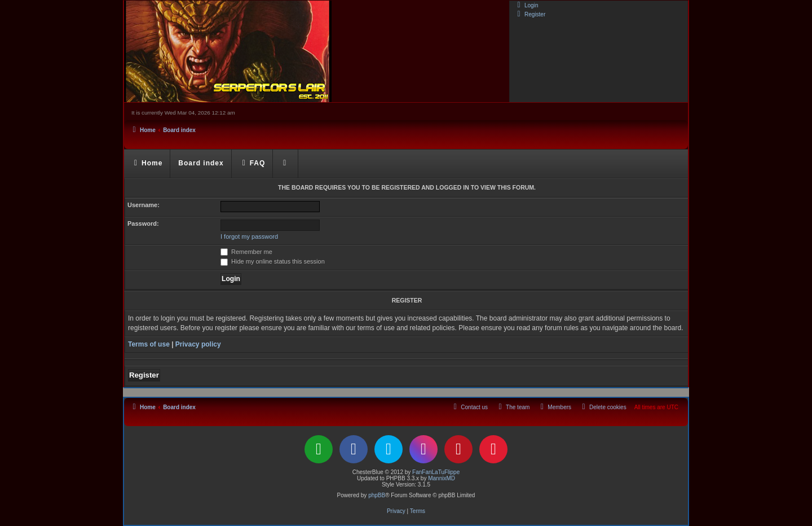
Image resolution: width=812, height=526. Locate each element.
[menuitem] (526, 5)
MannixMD (442, 478)
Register (144, 375)
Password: (143, 223)
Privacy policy (198, 344)
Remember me (246, 252)
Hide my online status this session (273, 261)
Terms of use (149, 344)
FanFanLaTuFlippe (436, 472)
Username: (144, 205)
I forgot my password (249, 236)
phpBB (377, 495)
